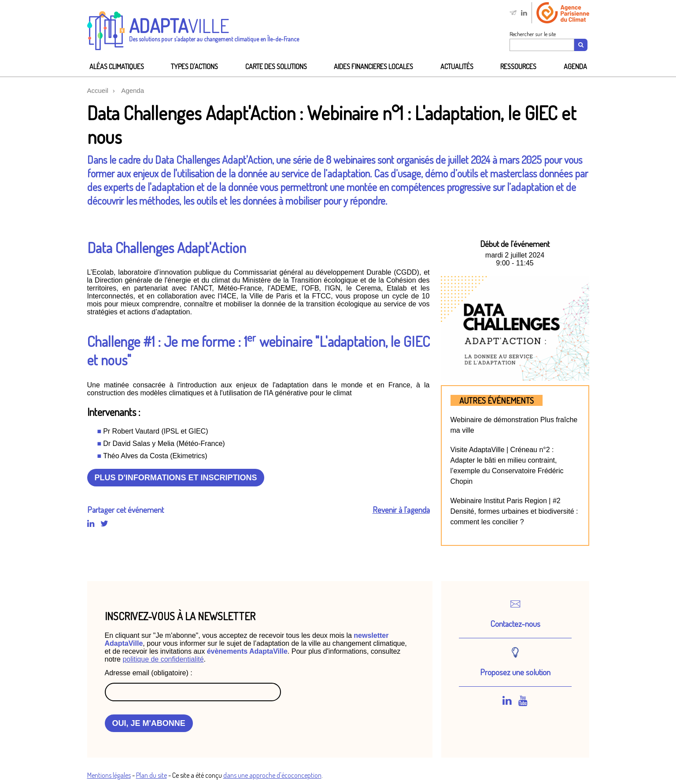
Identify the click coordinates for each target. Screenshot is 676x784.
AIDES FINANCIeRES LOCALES (373, 66)
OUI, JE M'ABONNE (149, 723)
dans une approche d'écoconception (272, 775)
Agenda (575, 66)
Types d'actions (194, 66)
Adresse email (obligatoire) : (149, 673)
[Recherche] (581, 45)
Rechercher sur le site (533, 34)
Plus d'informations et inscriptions (176, 478)
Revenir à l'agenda (401, 510)
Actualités (457, 66)
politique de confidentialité (163, 659)
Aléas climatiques (117, 66)
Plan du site (151, 775)
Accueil (98, 90)
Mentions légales (109, 775)
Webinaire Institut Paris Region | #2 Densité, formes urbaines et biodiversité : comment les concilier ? (514, 511)
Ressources (518, 66)
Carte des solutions (276, 66)
